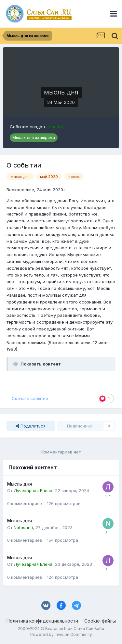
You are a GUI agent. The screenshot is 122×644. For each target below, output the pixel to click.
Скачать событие (30, 398)
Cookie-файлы (100, 621)
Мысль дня (20, 484)
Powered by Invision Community (61, 634)
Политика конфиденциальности (42, 621)
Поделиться (31, 426)
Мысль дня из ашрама (34, 137)
